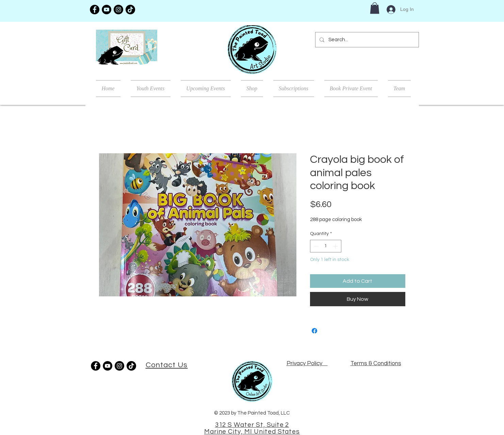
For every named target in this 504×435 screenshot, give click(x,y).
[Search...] (366, 40)
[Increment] (336, 246)
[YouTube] (107, 10)
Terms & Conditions (376, 363)
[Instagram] (118, 10)
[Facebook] (95, 10)
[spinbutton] (326, 246)
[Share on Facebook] (314, 331)
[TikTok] (130, 10)
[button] (375, 8)
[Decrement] (315, 246)
